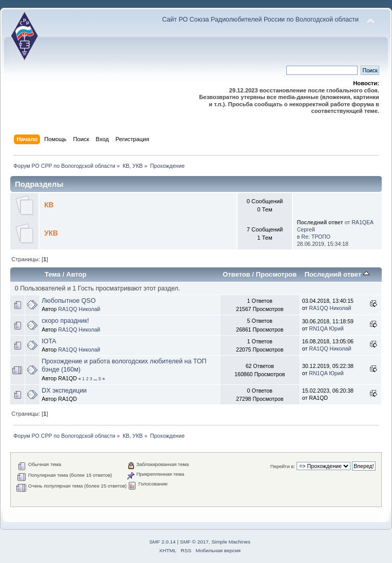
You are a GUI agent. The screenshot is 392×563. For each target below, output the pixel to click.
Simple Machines (231, 542)
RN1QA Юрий (326, 328)
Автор (76, 274)
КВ (49, 205)
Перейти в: (283, 466)
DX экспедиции (64, 391)
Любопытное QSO (68, 301)
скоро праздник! (65, 321)
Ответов (237, 274)
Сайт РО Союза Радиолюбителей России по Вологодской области (260, 20)
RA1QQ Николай (79, 309)
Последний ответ (337, 274)
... (96, 379)
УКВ (51, 233)
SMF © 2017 (194, 542)
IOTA (49, 341)
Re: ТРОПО (316, 237)
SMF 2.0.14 (163, 542)
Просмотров (277, 274)
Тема (53, 274)
